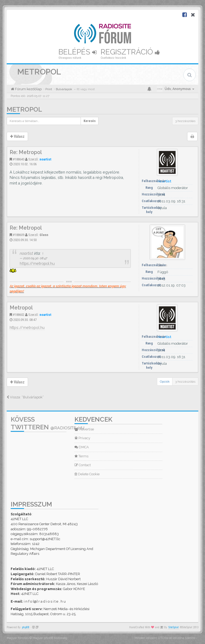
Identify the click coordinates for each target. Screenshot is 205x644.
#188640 (19, 159)
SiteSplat (174, 627)
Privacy (82, 438)
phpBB (26, 627)
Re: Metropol (26, 152)
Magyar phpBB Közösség (50, 638)
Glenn (44, 235)
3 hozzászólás (185, 121)
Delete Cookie (87, 474)
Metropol (24, 109)
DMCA (82, 447)
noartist (45, 159)
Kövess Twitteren (48, 423)
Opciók (165, 382)
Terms (81, 456)
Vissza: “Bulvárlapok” (25, 397)
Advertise (84, 429)
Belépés (78, 52)
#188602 (19, 315)
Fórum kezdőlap (28, 89)
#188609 (19, 235)
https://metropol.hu (37, 263)
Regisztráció (130, 52)
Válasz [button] (17, 136)
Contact (83, 465)
